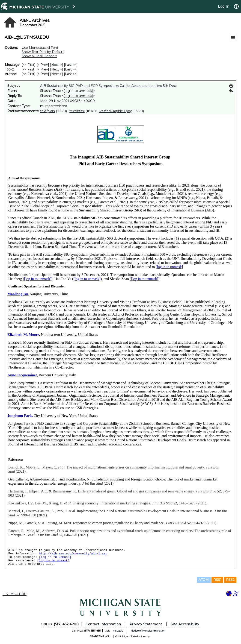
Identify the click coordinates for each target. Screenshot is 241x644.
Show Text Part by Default (43, 52)
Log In (224, 6)
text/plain (48, 111)
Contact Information (103, 624)
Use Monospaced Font (40, 48)
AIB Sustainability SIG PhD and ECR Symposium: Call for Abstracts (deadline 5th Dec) (108, 86)
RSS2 (230, 580)
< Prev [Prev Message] (43, 65)
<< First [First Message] (29, 65)
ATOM (204, 580)
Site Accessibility (185, 624)
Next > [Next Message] (57, 65)
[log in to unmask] (78, 91)
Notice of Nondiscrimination (148, 631)
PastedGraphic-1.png (116, 111)
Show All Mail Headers (39, 56)
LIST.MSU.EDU (15, 594)
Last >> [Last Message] (71, 65)
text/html (77, 111)
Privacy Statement (146, 624)
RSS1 (217, 580)
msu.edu (118, 631)
